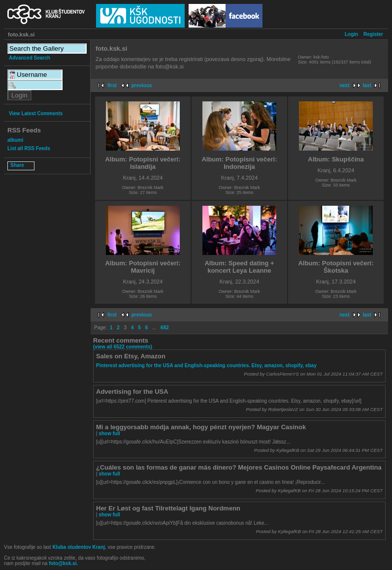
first (112, 85)
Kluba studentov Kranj (79, 547)
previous (142, 85)
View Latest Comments (36, 113)
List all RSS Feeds (29, 148)
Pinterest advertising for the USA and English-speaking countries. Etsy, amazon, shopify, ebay (206, 365)
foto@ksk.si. (63, 563)
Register (373, 34)
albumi (15, 140)
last (367, 85)
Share (17, 165)
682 (165, 328)
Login (351, 34)
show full (109, 433)
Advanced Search (30, 58)
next (344, 85)
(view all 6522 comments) (123, 347)
